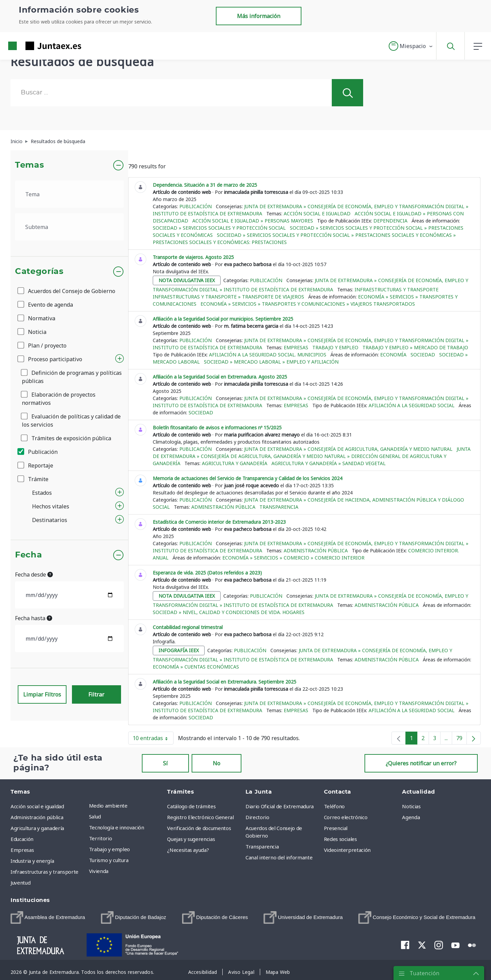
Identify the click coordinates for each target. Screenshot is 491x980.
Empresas (296, 347)
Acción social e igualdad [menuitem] (37, 806)
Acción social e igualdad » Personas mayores (253, 221)
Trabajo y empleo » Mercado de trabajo (415, 347)
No (217, 763)
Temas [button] (29, 165)
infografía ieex (179, 650)
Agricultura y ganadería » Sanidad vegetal (329, 463)
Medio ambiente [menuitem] (108, 806)
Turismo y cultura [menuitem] (109, 860)
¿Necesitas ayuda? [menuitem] (188, 850)
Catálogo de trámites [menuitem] (191, 806)
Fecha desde (34, 575)
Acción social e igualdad (317, 213)
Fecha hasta (34, 618)
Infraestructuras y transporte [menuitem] (44, 872)
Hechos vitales (51, 506)
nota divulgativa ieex (187, 280)
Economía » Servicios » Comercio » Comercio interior (293, 558)
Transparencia (279, 507)
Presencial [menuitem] (336, 828)
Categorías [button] (39, 272)
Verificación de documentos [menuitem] (199, 828)
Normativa (37, 318)
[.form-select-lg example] (69, 194)
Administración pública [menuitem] (37, 817)
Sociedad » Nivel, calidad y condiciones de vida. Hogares (229, 612)
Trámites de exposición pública (66, 438)
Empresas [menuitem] (22, 850)
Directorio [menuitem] (257, 817)
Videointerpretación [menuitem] (347, 850)
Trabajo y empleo (335, 347)
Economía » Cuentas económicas (196, 667)
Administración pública (223, 507)
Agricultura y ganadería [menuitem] (37, 828)
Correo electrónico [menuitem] (346, 817)
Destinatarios (50, 520)
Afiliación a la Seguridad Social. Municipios (268, 355)
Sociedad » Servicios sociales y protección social (219, 228)
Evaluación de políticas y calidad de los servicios (71, 420)
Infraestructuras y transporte (397, 289)
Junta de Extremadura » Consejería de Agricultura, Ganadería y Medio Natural (348, 449)
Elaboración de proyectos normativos (59, 399)
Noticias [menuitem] (411, 806)
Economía (393, 355)
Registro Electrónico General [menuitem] (200, 817)
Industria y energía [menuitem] (32, 861)
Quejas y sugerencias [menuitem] (191, 839)
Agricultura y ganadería (235, 463)
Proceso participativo (50, 359)
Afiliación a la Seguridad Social (412, 405)
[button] (411, 46)
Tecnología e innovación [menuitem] (117, 827)
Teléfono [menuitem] (334, 806)
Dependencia (390, 221)
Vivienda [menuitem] (99, 871)
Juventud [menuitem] (20, 883)
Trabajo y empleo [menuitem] (109, 849)
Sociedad (423, 355)
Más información (259, 16)
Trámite (33, 479)
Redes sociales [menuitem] (340, 839)
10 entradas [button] (153, 739)
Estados (42, 493)
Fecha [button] (28, 555)
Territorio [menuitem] (101, 838)
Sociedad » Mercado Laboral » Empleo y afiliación (271, 362)
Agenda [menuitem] (411, 817)
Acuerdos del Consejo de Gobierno (67, 291)
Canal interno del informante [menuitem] (279, 857)
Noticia (32, 332)
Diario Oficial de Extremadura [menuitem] (280, 806)
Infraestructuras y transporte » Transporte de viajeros (228, 297)
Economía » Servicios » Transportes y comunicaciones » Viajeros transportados (308, 304)
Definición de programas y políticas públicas (72, 377)
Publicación (38, 452)
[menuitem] (48, 917)
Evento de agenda (46, 305)
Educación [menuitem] (22, 839)
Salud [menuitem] (95, 816)
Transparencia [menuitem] (262, 846)
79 (462, 739)
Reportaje (36, 465)
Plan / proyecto (42, 346)
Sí (165, 763)
